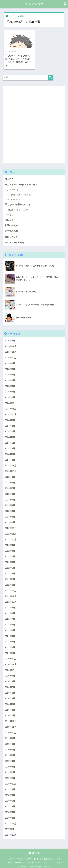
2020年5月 (10, 697)
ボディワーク (13, 189)
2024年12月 (11, 402)
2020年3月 (10, 703)
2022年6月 (10, 561)
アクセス (59, 857)
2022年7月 (10, 555)
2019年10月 (11, 731)
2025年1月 (10, 396)
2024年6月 (10, 436)
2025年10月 (11, 356)
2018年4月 (10, 805)
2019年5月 (10, 754)
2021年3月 (10, 640)
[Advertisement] (22, 123)
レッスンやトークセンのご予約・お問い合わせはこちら (29, 857)
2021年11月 (11, 595)
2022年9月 (10, 544)
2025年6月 (10, 379)
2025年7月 (10, 373)
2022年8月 (10, 549)
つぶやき (9, 178)
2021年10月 (11, 601)
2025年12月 (11, 345)
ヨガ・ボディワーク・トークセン (21, 183)
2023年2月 (10, 515)
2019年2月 (10, 771)
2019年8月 (10, 743)
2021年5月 (10, 629)
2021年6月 (10, 623)
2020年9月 (10, 675)
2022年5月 (10, 566)
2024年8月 (10, 425)
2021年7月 (10, 618)
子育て (10, 213)
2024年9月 (10, 419)
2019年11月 (11, 726)
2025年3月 (10, 385)
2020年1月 (10, 714)
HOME (34, 852)
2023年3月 (10, 510)
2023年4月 (10, 504)
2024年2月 (10, 459)
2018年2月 (10, 816)
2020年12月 (11, 657)
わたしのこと (11, 235)
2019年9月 (10, 737)
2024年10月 (11, 413)
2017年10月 (11, 834)
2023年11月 (11, 464)
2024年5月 (10, 442)
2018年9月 (10, 788)
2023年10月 (11, 470)
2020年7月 (10, 686)
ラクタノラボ (34, 4)
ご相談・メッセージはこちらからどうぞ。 (24, 861)
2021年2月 (10, 646)
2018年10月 (11, 782)
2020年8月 (10, 680)
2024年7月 (10, 430)
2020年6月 (10, 692)
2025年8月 (10, 368)
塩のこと (9, 218)
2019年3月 (10, 765)
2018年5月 (10, 799)
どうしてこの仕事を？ (53, 861)
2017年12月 (11, 822)
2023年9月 (10, 476)
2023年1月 (10, 521)
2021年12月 (11, 589)
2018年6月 (10, 794)
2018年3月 (10, 811)
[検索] (50, 76)
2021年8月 (10, 612)
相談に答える (11, 224)
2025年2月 (10, 390)
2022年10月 (11, 538)
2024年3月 (10, 453)
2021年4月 (10, 635)
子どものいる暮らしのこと (18, 203)
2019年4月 (10, 760)
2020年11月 (11, 663)
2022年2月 (10, 578)
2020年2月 (10, 709)
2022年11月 (11, 532)
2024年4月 (10, 447)
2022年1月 (10, 584)
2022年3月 (10, 572)
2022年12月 (11, 527)
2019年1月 (10, 777)
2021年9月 (10, 606)
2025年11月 (11, 351)
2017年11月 (11, 828)
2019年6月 (10, 748)
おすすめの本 (11, 230)
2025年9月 (10, 362)
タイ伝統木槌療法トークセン (20, 193)
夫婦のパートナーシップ (18, 208)
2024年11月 (11, 408)
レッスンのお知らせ (15, 241)
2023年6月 (10, 493)
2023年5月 (10, 498)
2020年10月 (11, 669)
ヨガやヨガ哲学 (14, 198)
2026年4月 (10, 339)
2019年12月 (11, 720)
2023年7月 (10, 487)
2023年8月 (10, 481)
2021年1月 (10, 652)
